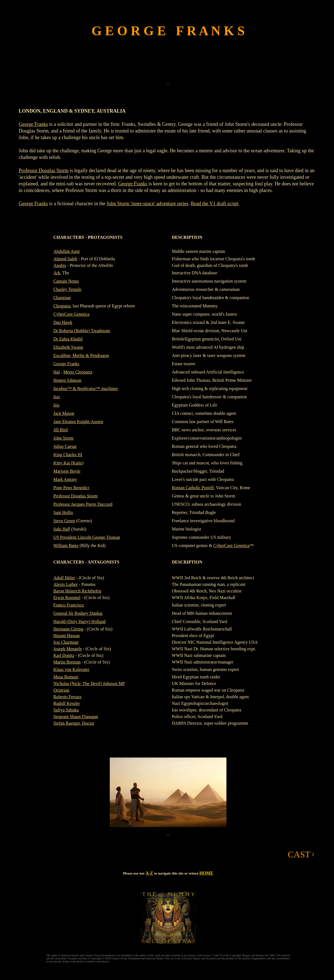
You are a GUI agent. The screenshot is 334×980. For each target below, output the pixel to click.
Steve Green (64, 521)
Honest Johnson (67, 380)
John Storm (63, 438)
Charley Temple (67, 289)
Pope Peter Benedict (71, 488)
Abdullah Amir (67, 251)
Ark (57, 273)
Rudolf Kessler (67, 703)
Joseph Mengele (68, 649)
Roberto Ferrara (67, 697)
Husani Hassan (67, 636)
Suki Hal (61, 529)
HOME (206, 873)
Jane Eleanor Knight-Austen (78, 422)
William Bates (66, 546)
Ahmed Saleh (65, 259)
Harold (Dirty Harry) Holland (80, 622)
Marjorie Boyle (67, 471)
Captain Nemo (66, 281)
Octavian (61, 690)
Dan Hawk (63, 322)
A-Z (149, 873)
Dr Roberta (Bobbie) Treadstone (82, 331)
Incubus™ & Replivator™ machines (86, 389)
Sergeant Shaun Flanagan (76, 717)
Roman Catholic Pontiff (193, 488)
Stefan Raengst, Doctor (74, 723)
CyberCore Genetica (71, 314)
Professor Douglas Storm (44, 170)
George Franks (33, 124)
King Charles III (68, 455)
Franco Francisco (69, 605)
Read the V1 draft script (215, 204)
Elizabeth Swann (68, 347)
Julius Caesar (65, 446)
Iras (57, 397)
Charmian (62, 298)
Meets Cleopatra (78, 372)
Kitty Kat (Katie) (68, 463)
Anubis (60, 265)
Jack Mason (64, 413)
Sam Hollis (63, 512)
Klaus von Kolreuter (71, 669)
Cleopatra (62, 306)
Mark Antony (65, 479)
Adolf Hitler (64, 578)
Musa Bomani (66, 677)
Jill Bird (61, 430)
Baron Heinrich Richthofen (77, 591)
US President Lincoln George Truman (87, 537)
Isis (56, 405)
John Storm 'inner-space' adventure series (148, 204)
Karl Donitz (64, 655)
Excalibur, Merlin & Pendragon (81, 355)
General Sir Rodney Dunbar (78, 613)
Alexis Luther (65, 584)
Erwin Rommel (67, 598)
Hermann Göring (68, 629)
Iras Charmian (66, 642)
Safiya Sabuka (66, 710)
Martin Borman (67, 662)
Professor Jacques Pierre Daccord (83, 504)
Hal (57, 372)
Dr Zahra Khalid (68, 339)
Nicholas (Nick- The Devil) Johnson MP (89, 683)
